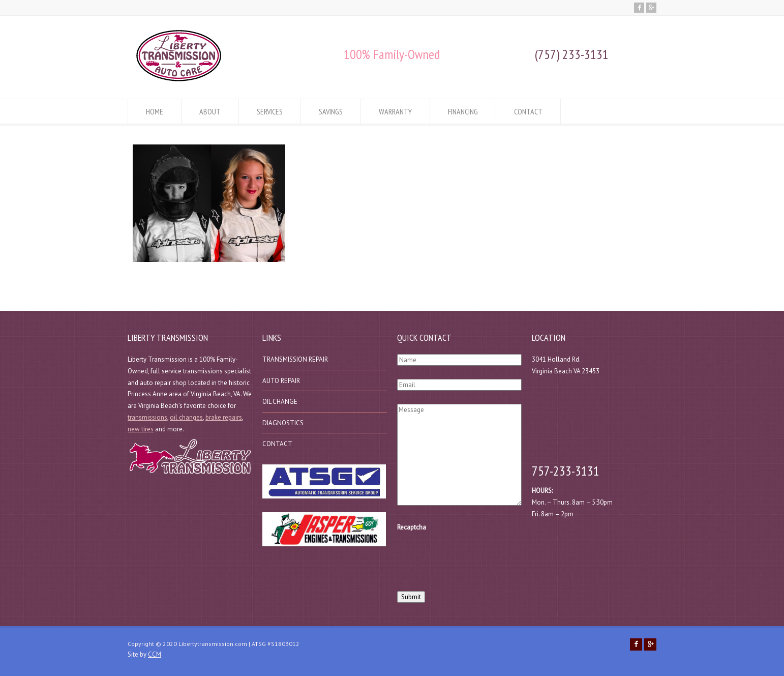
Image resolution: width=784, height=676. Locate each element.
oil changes (186, 417)
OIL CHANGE (280, 402)
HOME (155, 111)
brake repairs (224, 417)
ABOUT (210, 111)
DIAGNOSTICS (283, 423)
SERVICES (270, 111)
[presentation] (474, 559)
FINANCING (463, 111)
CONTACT (528, 111)
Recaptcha (412, 527)
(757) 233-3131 (572, 54)
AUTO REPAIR (281, 381)
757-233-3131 (566, 471)
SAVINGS (331, 111)
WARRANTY (395, 111)
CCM (155, 654)
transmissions (147, 417)
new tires (141, 429)
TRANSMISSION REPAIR (295, 359)
